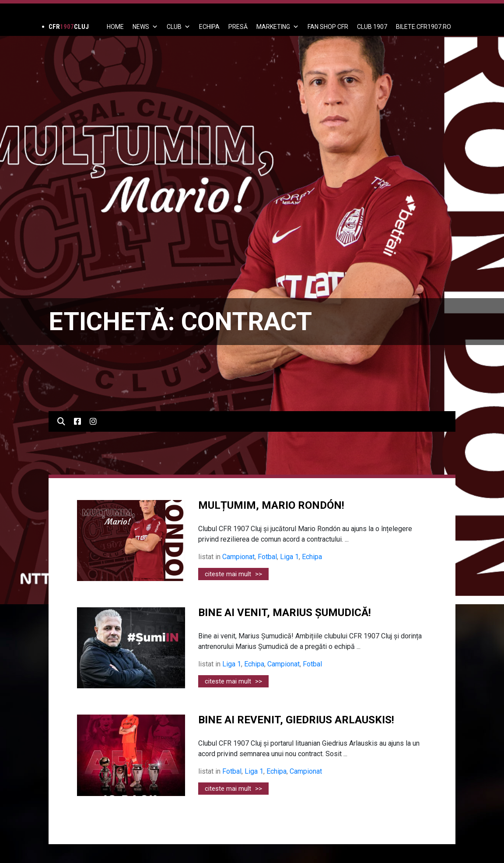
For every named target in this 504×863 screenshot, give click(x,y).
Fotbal (267, 557)
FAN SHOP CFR (328, 27)
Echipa (312, 557)
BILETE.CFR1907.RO (423, 27)
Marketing (278, 27)
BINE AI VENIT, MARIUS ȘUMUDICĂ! (285, 613)
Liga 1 (289, 557)
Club (178, 27)
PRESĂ (238, 27)
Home (115, 27)
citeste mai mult (233, 574)
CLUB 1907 (372, 27)
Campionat (238, 557)
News (145, 27)
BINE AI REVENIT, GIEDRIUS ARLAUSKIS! (296, 720)
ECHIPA (209, 27)
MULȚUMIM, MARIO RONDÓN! (271, 505)
